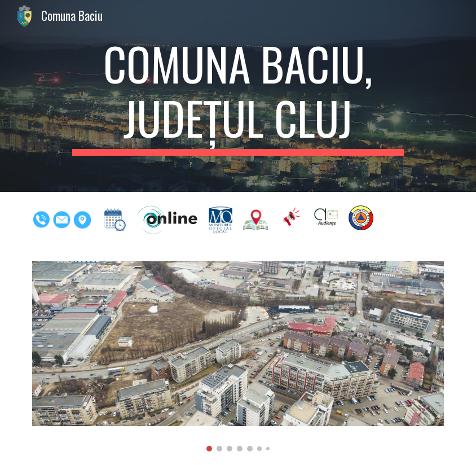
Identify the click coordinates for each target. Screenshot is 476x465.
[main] (238, 96)
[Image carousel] (238, 356)
